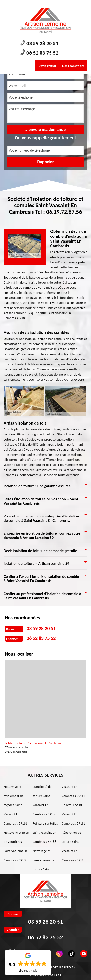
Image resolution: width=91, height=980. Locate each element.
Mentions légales (46, 975)
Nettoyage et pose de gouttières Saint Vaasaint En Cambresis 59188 (16, 846)
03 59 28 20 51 (39, 43)
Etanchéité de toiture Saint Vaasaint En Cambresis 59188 (45, 800)
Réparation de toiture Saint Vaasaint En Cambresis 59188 (73, 846)
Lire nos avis (28, 971)
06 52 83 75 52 (39, 53)
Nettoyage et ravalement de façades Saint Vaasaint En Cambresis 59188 (15, 805)
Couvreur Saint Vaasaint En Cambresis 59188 (73, 814)
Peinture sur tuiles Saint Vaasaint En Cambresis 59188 (45, 833)
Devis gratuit (47, 66)
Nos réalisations (73, 66)
